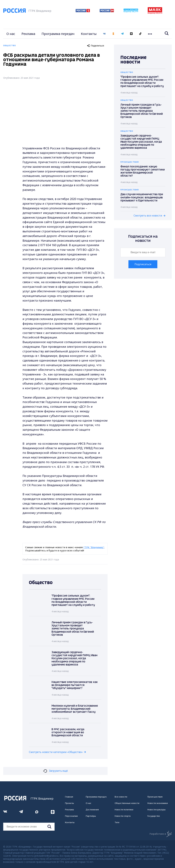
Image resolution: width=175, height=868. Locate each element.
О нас (11, 34)
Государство (154, 816)
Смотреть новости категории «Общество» (56, 752)
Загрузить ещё (55, 771)
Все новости (121, 797)
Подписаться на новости (143, 239)
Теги (117, 822)
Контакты (89, 34)
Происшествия (155, 797)
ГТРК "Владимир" (94, 547)
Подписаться (143, 264)
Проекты (69, 803)
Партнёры (91, 816)
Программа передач (58, 34)
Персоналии (71, 816)
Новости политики (124, 810)
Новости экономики (158, 803)
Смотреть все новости (148, 216)
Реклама (28, 34)
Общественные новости (127, 803)
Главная (69, 797)
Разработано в (161, 834)
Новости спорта (123, 816)
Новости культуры (156, 810)
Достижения (92, 810)
